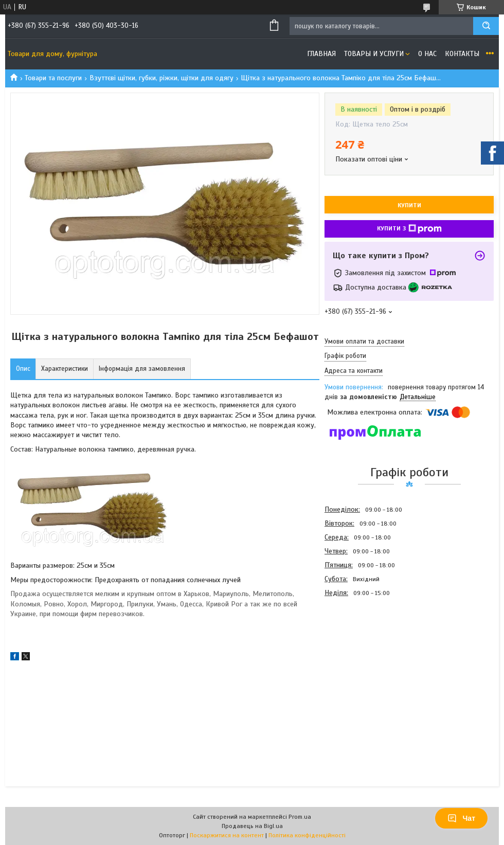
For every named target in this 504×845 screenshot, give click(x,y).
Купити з (409, 229)
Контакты (462, 54)
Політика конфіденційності (307, 835)
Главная (321, 54)
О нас (427, 54)
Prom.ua (300, 817)
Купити (409, 205)
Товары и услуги (374, 54)
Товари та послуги (53, 78)
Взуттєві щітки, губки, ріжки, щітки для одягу (161, 78)
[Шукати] (486, 26)
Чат (461, 818)
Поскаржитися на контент (227, 835)
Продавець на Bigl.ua (252, 826)
